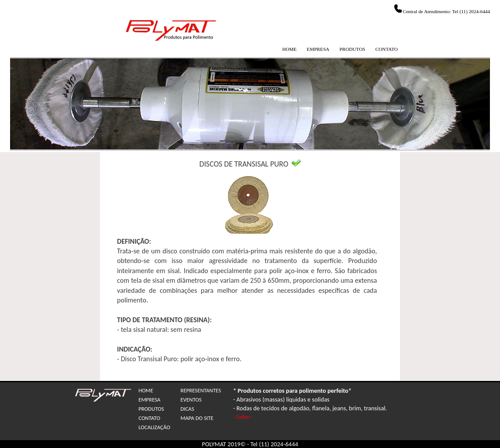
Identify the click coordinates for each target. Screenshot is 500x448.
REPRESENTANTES (200, 390)
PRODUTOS (352, 49)
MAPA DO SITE (197, 418)
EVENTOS (191, 400)
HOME (289, 49)
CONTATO (387, 49)
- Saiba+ (242, 417)
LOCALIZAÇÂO (154, 427)
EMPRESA (318, 49)
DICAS (187, 409)
